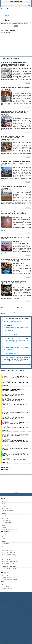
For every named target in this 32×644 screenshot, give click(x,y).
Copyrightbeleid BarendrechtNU (9, 577)
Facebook (4, 540)
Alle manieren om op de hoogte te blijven (11, 547)
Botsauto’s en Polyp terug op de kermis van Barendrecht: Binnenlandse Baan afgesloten (15, 113)
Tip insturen (5, 585)
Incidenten (4, 514)
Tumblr (4, 545)
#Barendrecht (16, 342)
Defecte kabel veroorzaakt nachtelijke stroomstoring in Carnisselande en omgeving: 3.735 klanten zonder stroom (15, 64)
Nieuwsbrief (5, 535)
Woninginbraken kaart (7, 522)
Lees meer (28, 83)
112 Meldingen (6, 15)
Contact (4, 583)
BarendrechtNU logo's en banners (9, 576)
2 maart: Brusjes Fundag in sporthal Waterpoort (14, 187)
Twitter (4, 538)
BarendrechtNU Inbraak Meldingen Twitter (11, 565)
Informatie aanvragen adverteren (9, 590)
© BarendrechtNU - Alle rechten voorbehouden (12, 574)
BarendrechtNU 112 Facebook (9, 554)
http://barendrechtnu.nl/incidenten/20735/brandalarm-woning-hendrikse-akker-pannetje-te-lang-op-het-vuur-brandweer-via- (17, 329)
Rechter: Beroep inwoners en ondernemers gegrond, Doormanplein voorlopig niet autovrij (16, 163)
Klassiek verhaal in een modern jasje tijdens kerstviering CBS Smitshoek (14, 282)
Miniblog (5, 14)
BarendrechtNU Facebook (8, 551)
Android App (5, 533)
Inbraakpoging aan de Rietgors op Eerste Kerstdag (15, 238)
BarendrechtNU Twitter (7, 560)
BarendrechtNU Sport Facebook (9, 556)
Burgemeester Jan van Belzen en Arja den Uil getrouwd (16, 88)
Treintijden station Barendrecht (9, 512)
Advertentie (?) (16, 492)
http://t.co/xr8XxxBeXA (9, 340)
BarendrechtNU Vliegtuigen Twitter (10, 568)
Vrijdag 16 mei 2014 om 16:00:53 (11, 362)
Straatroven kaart (6, 519)
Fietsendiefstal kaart (6, 521)
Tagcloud (4, 527)
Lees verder (12, 81)
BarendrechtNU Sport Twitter (8, 570)
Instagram (4, 542)
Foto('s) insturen (6, 587)
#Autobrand (19, 340)
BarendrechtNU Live (6, 509)
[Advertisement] (16, 54)
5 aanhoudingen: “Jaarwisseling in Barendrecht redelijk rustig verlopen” (14, 213)
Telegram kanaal (6, 543)
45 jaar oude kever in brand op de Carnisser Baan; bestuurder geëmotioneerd (13, 138)
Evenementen (5, 515)
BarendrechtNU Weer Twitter (8, 563)
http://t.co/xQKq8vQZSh (16, 361)
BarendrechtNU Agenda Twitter (9, 567)
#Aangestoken (26, 340)
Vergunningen (5, 524)
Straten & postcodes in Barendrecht (10, 529)
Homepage (4, 500)
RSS (3, 536)
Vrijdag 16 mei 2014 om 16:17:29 (11, 353)
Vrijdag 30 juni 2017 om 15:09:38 (11, 334)
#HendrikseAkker (8, 342)
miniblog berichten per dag (17, 312)
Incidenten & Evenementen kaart (9, 517)
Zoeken (16, 26)
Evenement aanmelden (7, 588)
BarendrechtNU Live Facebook (9, 552)
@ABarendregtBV (10, 358)
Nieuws (4, 13)
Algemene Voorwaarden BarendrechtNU (11, 579)
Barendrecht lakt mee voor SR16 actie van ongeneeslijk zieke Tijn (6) (16, 260)
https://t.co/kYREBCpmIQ (17, 322)
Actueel (4, 502)
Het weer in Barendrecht (7, 510)
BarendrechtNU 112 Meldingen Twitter (10, 562)
